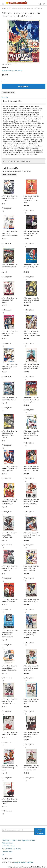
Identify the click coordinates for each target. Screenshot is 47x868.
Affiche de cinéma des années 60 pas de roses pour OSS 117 (9, 701)
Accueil (4, 9)
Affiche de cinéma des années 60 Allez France (9, 300)
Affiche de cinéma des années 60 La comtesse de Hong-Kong (32, 199)
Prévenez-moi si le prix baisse (12, 71)
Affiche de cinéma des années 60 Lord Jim (32, 600)
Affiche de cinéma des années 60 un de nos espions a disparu (32, 502)
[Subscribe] (40, 832)
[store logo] (17, 3)
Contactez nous (7, 852)
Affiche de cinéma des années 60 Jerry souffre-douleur (32, 568)
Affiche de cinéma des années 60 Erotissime (9, 733)
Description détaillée (12, 101)
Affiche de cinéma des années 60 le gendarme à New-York (9, 234)
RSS (3, 855)
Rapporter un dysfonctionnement (24, 862)
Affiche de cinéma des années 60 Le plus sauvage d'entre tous (9, 668)
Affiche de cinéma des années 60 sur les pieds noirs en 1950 (32, 433)
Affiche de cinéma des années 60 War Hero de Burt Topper (9, 502)
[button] (3, 211)
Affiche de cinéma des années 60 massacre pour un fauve (9, 267)
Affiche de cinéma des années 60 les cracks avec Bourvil (32, 668)
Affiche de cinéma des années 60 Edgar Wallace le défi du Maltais (9, 434)
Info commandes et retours (11, 849)
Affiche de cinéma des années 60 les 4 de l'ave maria (32, 734)
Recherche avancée (8, 846)
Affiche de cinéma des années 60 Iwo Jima (9, 600)
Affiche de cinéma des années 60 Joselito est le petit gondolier (9, 468)
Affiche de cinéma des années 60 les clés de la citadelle (32, 300)
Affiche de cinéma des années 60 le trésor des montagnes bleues (32, 333)
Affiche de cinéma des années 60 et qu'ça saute (9, 768)
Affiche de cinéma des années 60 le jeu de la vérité (32, 267)
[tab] (23, 101)
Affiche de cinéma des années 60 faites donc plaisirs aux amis (32, 768)
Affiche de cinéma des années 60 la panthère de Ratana (32, 535)
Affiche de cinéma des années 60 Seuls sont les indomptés (9, 568)
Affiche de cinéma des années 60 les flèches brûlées (9, 198)
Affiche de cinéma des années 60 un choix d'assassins (9, 333)
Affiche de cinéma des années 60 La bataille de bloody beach (32, 400)
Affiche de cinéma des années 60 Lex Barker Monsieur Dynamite (32, 468)
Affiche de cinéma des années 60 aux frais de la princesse (10, 367)
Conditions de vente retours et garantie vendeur (18, 840)
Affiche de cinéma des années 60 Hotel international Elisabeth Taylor (9, 634)
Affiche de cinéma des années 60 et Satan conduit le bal (32, 234)
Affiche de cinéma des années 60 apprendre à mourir (9, 801)
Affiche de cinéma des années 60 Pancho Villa (32, 701)
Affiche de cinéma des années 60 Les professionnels (9, 535)
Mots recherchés (7, 843)
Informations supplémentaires (17, 161)
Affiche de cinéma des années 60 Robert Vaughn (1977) (32, 633)
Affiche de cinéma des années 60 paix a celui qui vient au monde (32, 367)
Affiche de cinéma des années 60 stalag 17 (9, 399)
